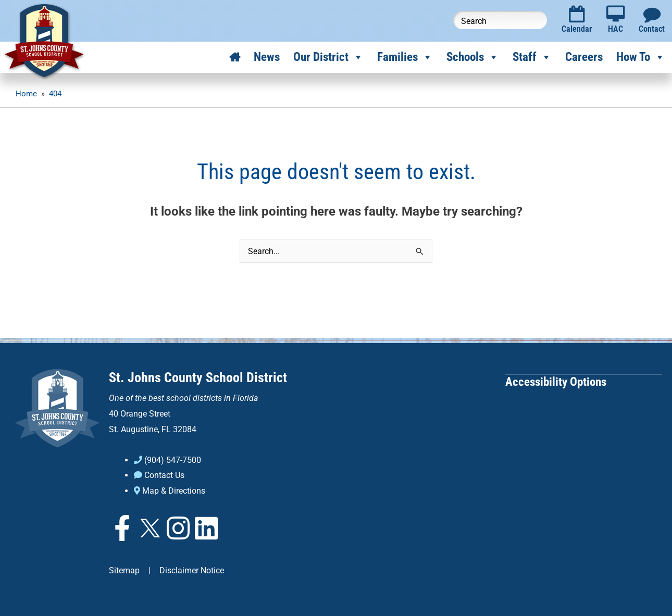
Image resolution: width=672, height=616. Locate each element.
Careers (584, 57)
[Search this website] (500, 20)
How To (641, 57)
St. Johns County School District (198, 378)
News (267, 57)
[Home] (235, 57)
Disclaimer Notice (192, 570)
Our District (328, 57)
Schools (473, 57)
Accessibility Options (556, 381)
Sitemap (124, 570)
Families (405, 57)
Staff (532, 57)
